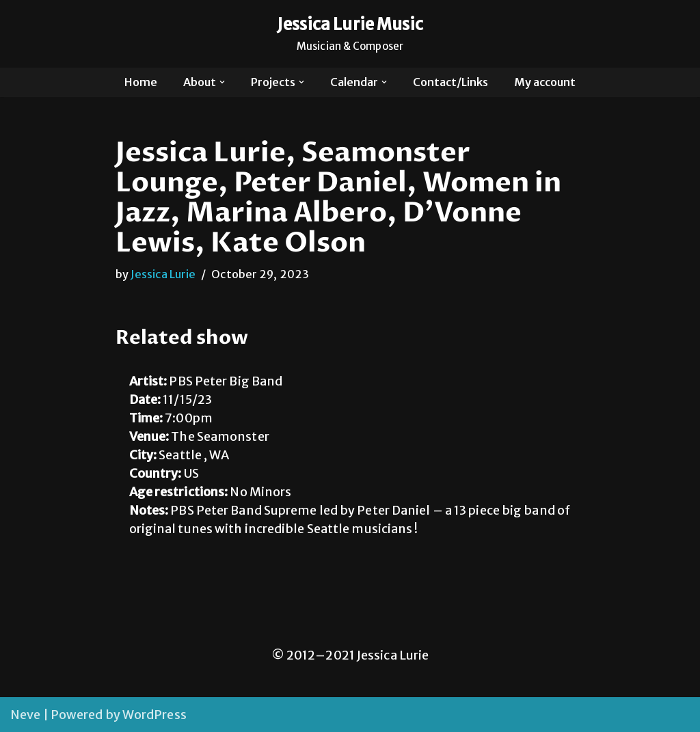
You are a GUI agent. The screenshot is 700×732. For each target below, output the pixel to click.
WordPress (154, 715)
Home (141, 82)
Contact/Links (450, 82)
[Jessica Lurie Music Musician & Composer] (350, 34)
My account (545, 82)
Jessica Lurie (163, 274)
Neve (25, 715)
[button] (222, 82)
